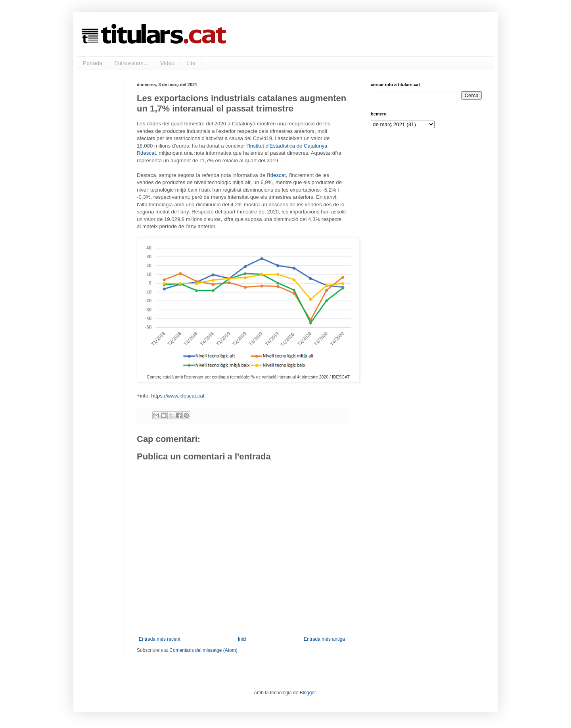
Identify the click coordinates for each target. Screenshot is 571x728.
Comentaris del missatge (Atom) (203, 650)
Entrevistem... (131, 63)
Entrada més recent (160, 639)
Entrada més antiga (324, 639)
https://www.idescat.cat (178, 396)
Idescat (277, 175)
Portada (93, 63)
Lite (191, 63)
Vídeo (168, 63)
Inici (242, 639)
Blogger (308, 693)
